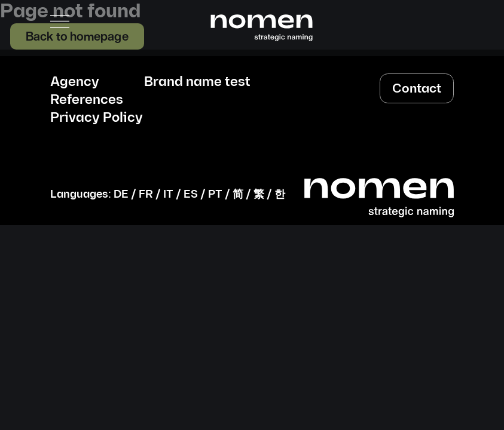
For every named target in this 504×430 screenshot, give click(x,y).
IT (168, 194)
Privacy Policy (97, 118)
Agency (75, 82)
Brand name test (197, 82)
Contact (417, 89)
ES (191, 194)
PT (215, 194)
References (87, 100)
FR (146, 194)
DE (121, 194)
